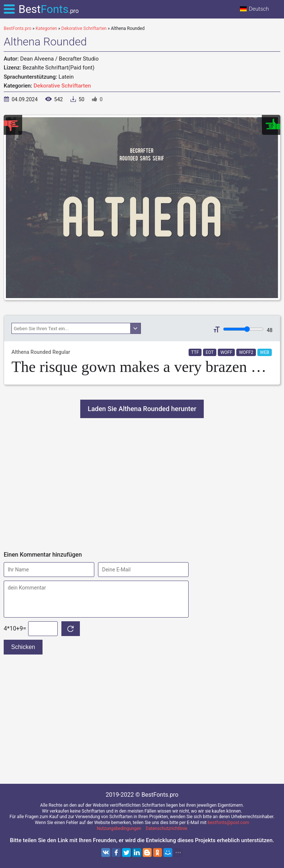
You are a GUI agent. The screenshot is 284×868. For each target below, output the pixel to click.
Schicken (23, 647)
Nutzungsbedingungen (119, 828)
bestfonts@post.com (229, 823)
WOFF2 (246, 352)
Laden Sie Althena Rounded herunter (142, 409)
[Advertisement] (142, 485)
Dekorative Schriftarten (62, 86)
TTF (195, 352)
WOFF (226, 352)
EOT (210, 352)
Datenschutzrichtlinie (166, 828)
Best (49, 9)
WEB (265, 352)
